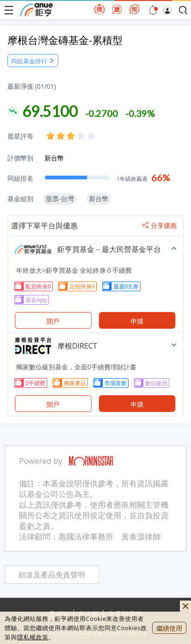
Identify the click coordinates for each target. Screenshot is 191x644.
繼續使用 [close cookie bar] (169, 628)
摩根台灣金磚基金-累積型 (65, 40)
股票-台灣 (60, 199)
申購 (137, 321)
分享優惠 (159, 226)
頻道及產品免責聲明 (52, 575)
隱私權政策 (33, 637)
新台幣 (54, 158)
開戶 (53, 321)
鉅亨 (37, 10)
